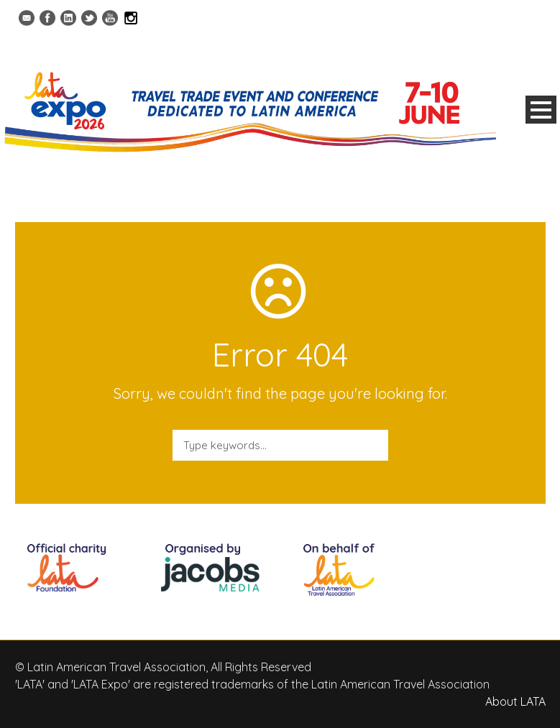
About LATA (515, 701)
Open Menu (541, 110)
